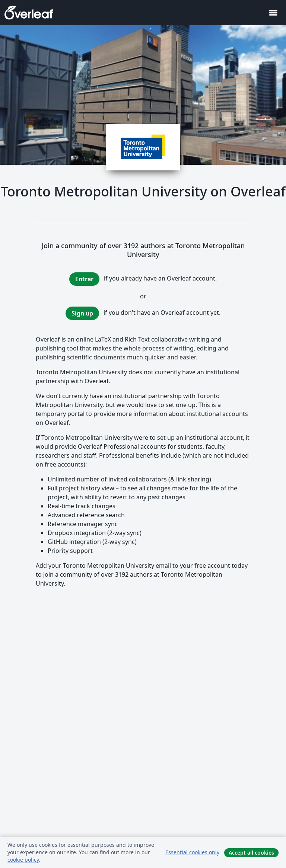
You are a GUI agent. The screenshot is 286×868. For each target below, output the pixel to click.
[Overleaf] (29, 13)
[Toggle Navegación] (273, 13)
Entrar (84, 279)
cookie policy (23, 860)
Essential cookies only (192, 852)
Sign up (82, 313)
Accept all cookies (251, 853)
